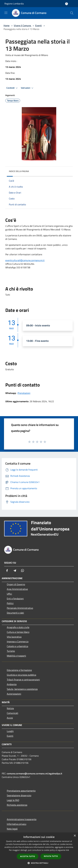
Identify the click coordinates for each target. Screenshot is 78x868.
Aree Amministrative (17, 589)
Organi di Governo (16, 584)
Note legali (12, 829)
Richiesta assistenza (17, 805)
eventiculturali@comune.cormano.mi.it (25, 260)
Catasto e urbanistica (17, 646)
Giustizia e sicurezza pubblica (21, 675)
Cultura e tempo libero (18, 632)
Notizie (10, 708)
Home (7, 25)
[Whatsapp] (22, 571)
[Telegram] (15, 571)
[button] (39, 863)
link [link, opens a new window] (67, 850)
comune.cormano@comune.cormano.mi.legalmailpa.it (34, 773)
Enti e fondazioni (15, 599)
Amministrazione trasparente (22, 819)
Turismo (11, 651)
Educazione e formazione (19, 670)
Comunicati (13, 713)
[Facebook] (7, 571)
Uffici (9, 594)
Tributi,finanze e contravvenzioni (23, 680)
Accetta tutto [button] (28, 856)
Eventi (38, 25)
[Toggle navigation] (6, 13)
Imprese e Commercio (18, 641)
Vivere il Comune (23, 25)
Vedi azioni (28, 88)
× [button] (75, 836)
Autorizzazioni (14, 694)
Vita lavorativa (14, 637)
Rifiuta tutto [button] (51, 856)
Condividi (12, 88)
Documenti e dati (15, 613)
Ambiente (12, 684)
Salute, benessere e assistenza (22, 689)
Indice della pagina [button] (19, 171)
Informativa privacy (17, 824)
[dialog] (39, 850)
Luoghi (10, 731)
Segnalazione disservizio (19, 795)
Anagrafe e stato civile (18, 627)
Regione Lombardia (14, 4)
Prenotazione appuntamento (21, 791)
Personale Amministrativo (20, 608)
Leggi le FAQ (13, 800)
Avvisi (10, 718)
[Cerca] (72, 13)
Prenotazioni (24, 393)
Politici (10, 603)
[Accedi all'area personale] (67, 4)
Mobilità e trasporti (16, 656)
